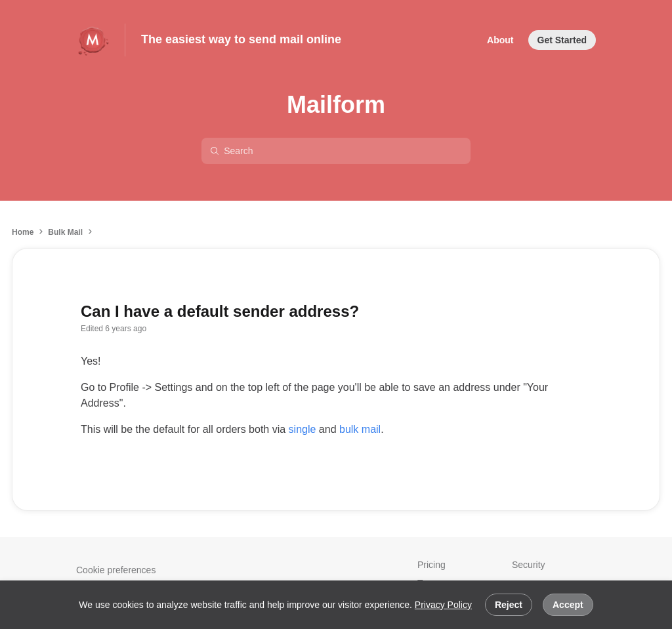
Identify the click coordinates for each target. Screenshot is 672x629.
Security (529, 565)
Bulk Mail (65, 232)
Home (23, 232)
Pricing (431, 565)
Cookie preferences (116, 570)
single (303, 429)
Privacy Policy (443, 605)
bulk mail (360, 429)
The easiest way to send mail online (241, 39)
